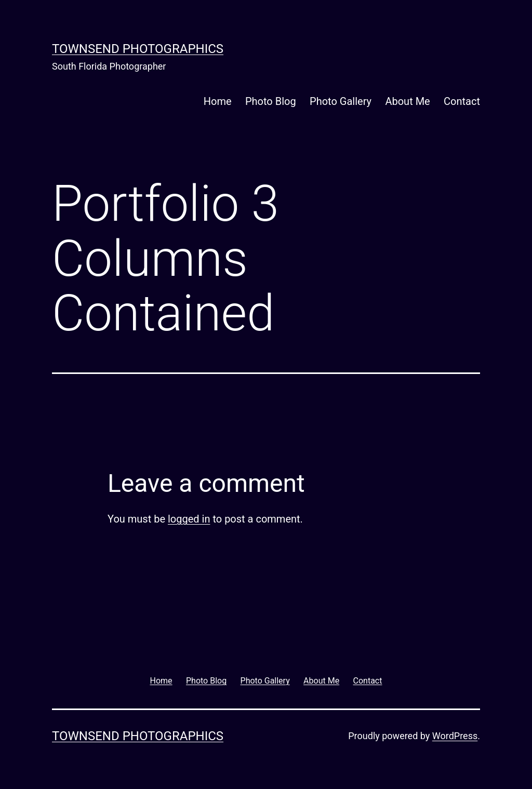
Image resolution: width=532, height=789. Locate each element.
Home (218, 101)
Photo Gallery (341, 101)
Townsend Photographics (138, 49)
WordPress (455, 736)
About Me (407, 101)
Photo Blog (271, 101)
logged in (189, 519)
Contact (462, 101)
